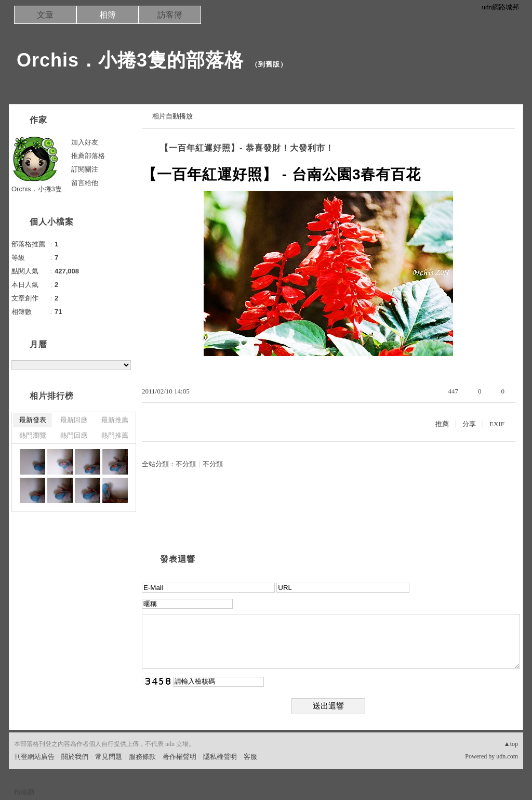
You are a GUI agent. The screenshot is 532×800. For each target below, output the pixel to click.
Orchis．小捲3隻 (37, 189)
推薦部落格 (88, 156)
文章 (45, 15)
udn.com (507, 756)
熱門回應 (74, 435)
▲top (511, 744)
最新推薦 (115, 420)
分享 (469, 424)
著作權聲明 (179, 757)
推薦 (442, 424)
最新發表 (33, 420)
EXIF (497, 424)
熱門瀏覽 (33, 435)
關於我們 (75, 757)
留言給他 (85, 183)
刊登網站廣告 (34, 757)
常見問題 (109, 757)
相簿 (108, 15)
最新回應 (74, 420)
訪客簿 (170, 15)
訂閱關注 (85, 169)
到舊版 (269, 64)
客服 (250, 757)
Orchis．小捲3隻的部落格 (130, 60)
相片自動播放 (172, 116)
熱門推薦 (115, 435)
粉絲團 (24, 792)
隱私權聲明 (220, 757)
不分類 (186, 464)
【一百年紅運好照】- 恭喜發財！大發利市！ (247, 148)
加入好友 (85, 142)
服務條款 (142, 757)
